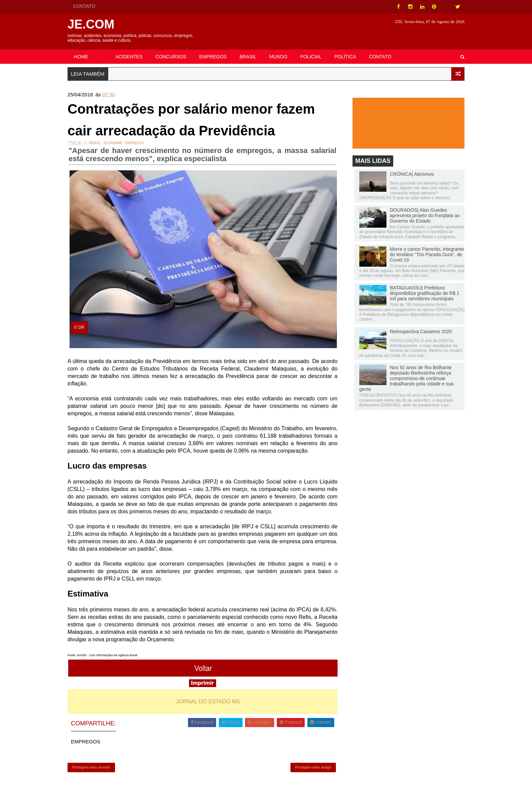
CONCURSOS (171, 57)
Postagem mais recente (91, 767)
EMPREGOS (213, 57)
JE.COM (91, 24)
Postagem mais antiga (313, 767)
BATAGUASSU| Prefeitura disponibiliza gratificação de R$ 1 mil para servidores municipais (425, 293)
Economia (113, 143)
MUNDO (278, 57)
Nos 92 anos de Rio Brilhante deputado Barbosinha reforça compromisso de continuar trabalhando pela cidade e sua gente (406, 378)
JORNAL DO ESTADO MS (208, 702)
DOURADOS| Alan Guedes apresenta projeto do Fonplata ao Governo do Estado (425, 215)
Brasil (95, 143)
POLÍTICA (345, 57)
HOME (81, 57)
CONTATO (84, 6)
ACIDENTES (129, 57)
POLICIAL (311, 57)
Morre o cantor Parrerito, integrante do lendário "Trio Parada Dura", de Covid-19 (427, 254)
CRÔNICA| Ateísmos (412, 174)
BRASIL (248, 57)
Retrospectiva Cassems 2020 (421, 331)
